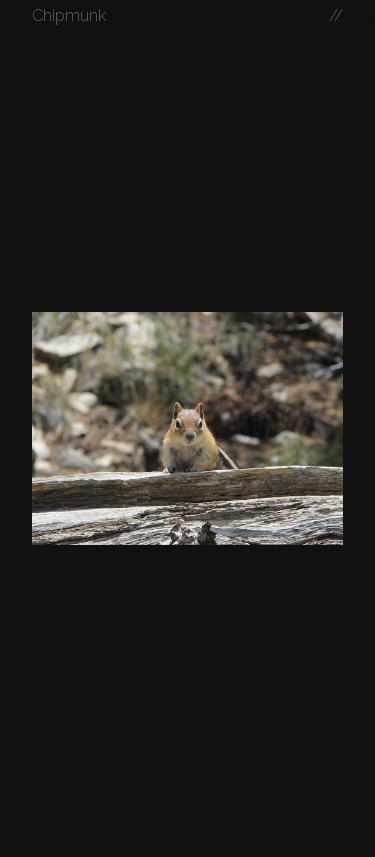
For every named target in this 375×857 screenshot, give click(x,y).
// (336, 15)
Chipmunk (69, 15)
